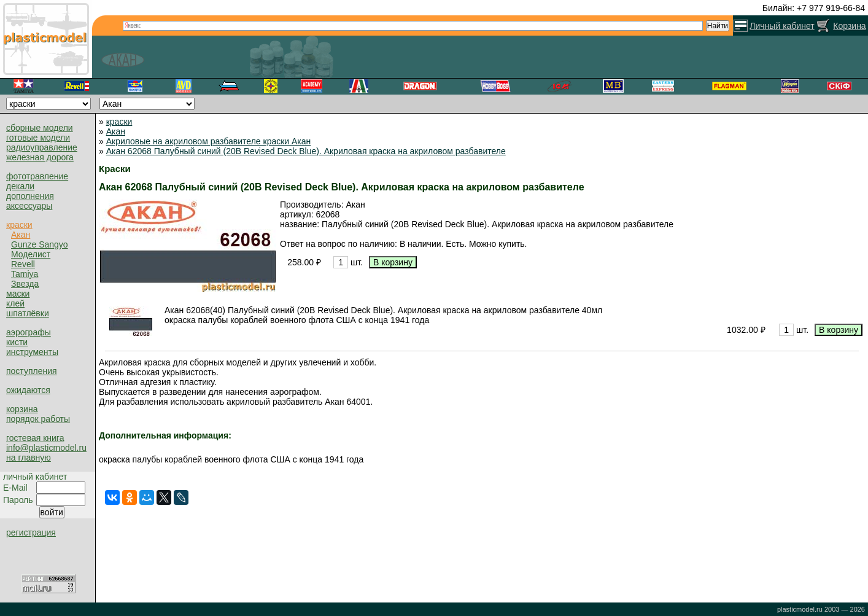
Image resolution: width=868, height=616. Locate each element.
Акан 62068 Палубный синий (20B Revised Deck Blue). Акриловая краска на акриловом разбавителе (306, 151)
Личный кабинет (782, 26)
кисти (17, 342)
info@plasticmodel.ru (46, 448)
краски (19, 225)
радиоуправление (42, 147)
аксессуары (29, 206)
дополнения (30, 196)
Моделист (31, 254)
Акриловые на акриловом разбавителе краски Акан (209, 141)
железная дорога (40, 157)
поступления (32, 371)
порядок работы (38, 419)
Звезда (25, 284)
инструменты (32, 352)
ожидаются (28, 390)
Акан (21, 235)
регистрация (31, 532)
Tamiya (25, 274)
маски (18, 294)
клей (15, 303)
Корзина (849, 26)
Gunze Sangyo (40, 244)
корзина (22, 409)
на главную (29, 458)
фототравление (37, 176)
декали (20, 186)
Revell (23, 264)
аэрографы (29, 332)
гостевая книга (35, 438)
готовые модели (38, 138)
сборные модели (40, 128)
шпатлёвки (28, 313)
